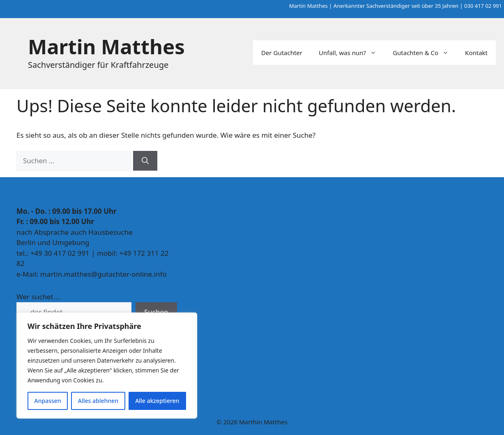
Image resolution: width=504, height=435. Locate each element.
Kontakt (476, 53)
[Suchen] (145, 161)
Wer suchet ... (39, 297)
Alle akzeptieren (157, 401)
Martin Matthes (106, 46)
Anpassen (48, 401)
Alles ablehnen (98, 401)
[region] (107, 366)
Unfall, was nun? (352, 53)
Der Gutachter (282, 53)
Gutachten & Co (425, 53)
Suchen (156, 312)
